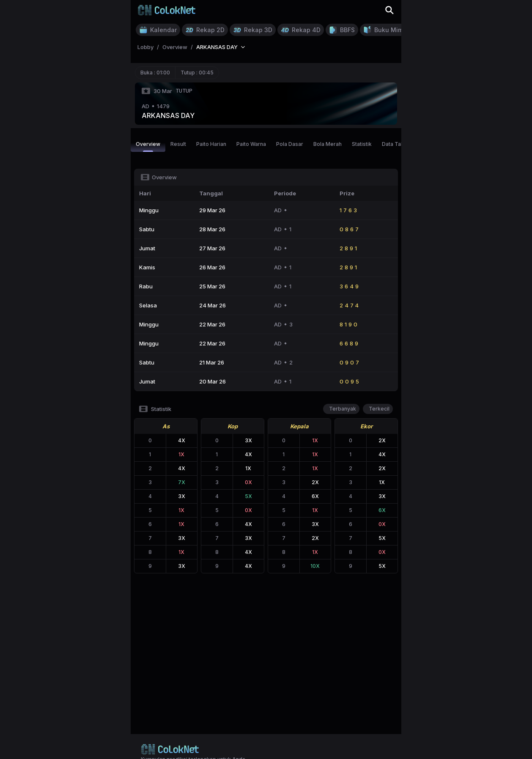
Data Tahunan (399, 144)
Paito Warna (251, 144)
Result (178, 144)
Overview (148, 146)
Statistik (362, 144)
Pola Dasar (290, 144)
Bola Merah (328, 144)
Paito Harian (211, 144)
